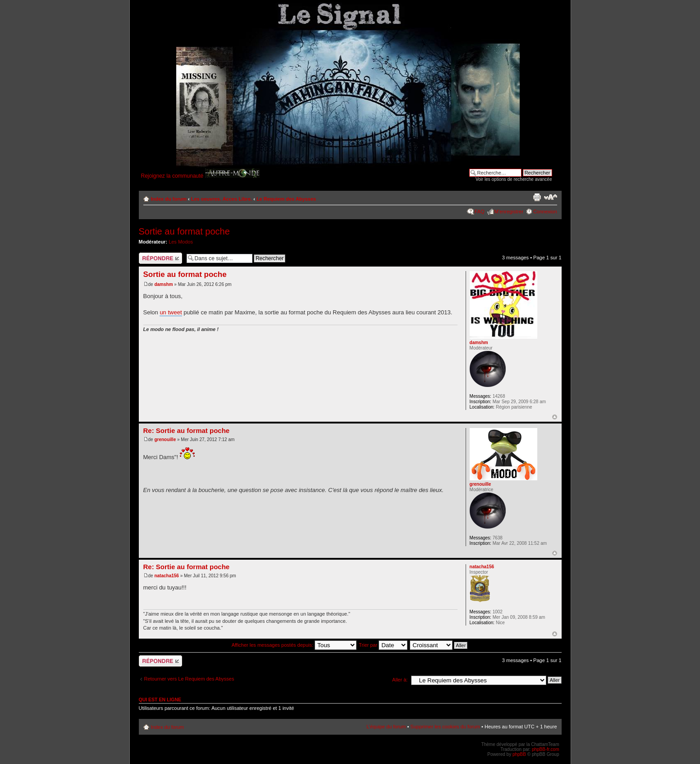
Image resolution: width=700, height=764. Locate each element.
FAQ (480, 212)
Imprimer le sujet (537, 197)
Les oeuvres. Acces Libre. (222, 199)
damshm (163, 284)
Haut (555, 417)
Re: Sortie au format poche (187, 430)
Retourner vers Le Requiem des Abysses (189, 679)
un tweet (171, 312)
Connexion (545, 212)
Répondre (160, 258)
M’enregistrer (509, 212)
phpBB (519, 754)
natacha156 (166, 576)
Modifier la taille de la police (551, 197)
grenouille (165, 440)
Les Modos (181, 242)
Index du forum (169, 199)
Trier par (383, 645)
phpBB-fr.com (546, 749)
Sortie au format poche (184, 231)
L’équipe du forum (386, 727)
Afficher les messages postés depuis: (294, 645)
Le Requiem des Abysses (286, 199)
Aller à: (400, 680)
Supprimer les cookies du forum (445, 727)
